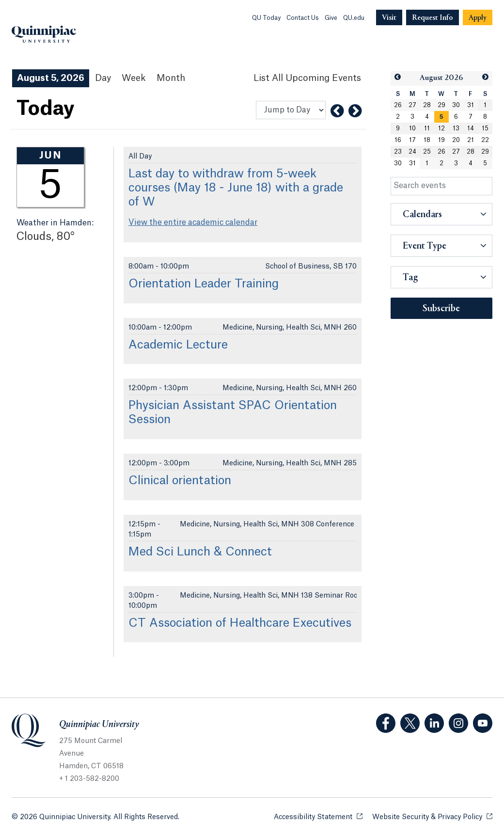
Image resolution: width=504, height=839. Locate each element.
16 (398, 140)
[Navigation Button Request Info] (433, 17)
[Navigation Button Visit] (389, 17)
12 (441, 128)
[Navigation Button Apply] (478, 17)
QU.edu (354, 18)
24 (412, 152)
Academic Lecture (178, 345)
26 (398, 105)
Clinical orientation (180, 481)
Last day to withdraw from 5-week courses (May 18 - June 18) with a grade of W (236, 188)
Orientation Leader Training (204, 284)
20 (456, 140)
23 (398, 152)
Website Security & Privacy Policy (432, 816)
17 (412, 140)
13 (456, 128)
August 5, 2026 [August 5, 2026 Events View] (51, 78)
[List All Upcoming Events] (307, 78)
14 (471, 128)
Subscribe (441, 309)
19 (441, 140)
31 (471, 105)
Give (331, 18)
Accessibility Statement (318, 816)
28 (427, 105)
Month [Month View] (171, 78)
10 (412, 128)
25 (427, 152)
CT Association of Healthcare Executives (240, 623)
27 (412, 105)
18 (427, 140)
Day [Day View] (103, 78)
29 (441, 105)
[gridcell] (441, 117)
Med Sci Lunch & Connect (200, 552)
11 (427, 128)
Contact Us (303, 18)
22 (485, 140)
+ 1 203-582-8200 (89, 779)
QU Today (266, 18)
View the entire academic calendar (193, 222)
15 (485, 128)
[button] (398, 77)
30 (456, 105)
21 (471, 140)
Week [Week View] (134, 78)
